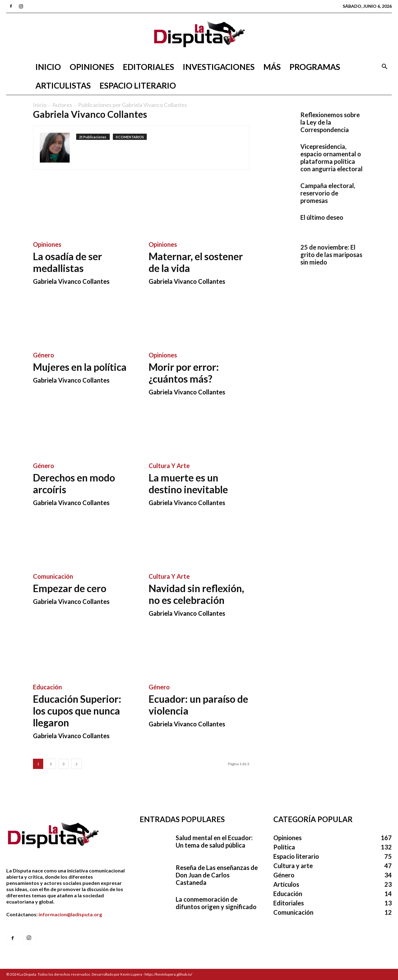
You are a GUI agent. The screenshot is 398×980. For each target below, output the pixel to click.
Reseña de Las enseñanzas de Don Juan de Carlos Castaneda (217, 875)
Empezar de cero (70, 588)
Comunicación (53, 576)
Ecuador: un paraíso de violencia (198, 705)
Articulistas (63, 85)
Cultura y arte (169, 466)
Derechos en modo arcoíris (74, 483)
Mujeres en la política (80, 367)
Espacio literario (138, 85)
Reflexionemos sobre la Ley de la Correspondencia (330, 122)
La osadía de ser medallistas (67, 262)
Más (272, 67)
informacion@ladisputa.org (70, 914)
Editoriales (148, 67)
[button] (384, 67)
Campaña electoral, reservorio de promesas (328, 193)
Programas (315, 67)
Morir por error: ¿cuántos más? (184, 373)
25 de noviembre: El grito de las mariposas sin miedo (331, 255)
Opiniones (92, 67)
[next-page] (76, 764)
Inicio (48, 67)
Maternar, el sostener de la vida (196, 262)
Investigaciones (219, 67)
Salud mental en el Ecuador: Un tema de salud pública (214, 841)
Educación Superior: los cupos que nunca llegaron (77, 711)
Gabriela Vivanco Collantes (71, 281)
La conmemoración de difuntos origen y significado (216, 903)
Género (44, 355)
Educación (47, 687)
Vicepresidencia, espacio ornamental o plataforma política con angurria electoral (331, 158)
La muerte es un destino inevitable (188, 483)
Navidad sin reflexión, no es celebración (196, 594)
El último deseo (322, 217)
